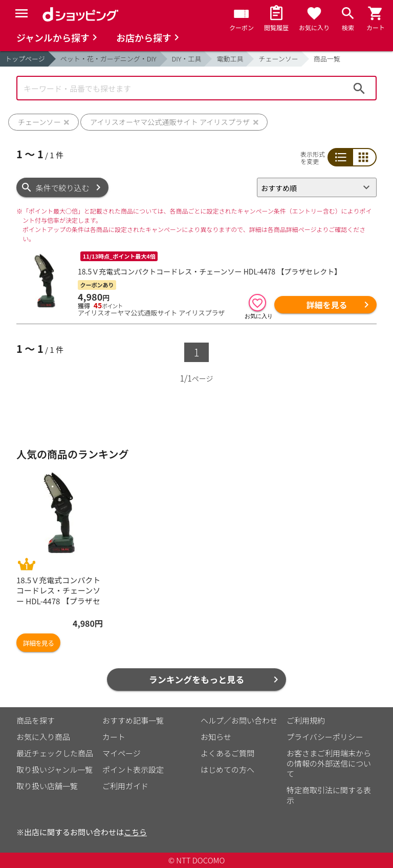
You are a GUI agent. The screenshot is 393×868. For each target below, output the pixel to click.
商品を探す (36, 720)
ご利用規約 (306, 720)
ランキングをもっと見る (197, 679)
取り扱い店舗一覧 (47, 786)
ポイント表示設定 (133, 769)
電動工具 (230, 59)
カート (114, 737)
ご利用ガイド (125, 786)
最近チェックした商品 (55, 753)
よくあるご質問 (227, 753)
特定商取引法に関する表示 (329, 795)
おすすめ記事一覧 (133, 720)
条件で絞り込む (63, 188)
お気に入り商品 (43, 737)
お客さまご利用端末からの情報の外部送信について (329, 763)
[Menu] (21, 13)
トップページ (25, 59)
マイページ (122, 753)
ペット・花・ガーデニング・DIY (108, 59)
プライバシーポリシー (325, 737)
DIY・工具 (187, 59)
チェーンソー (278, 59)
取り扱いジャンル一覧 (54, 769)
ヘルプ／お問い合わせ (239, 720)
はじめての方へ (227, 769)
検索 (359, 88)
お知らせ (216, 737)
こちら (135, 832)
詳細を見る (326, 305)
